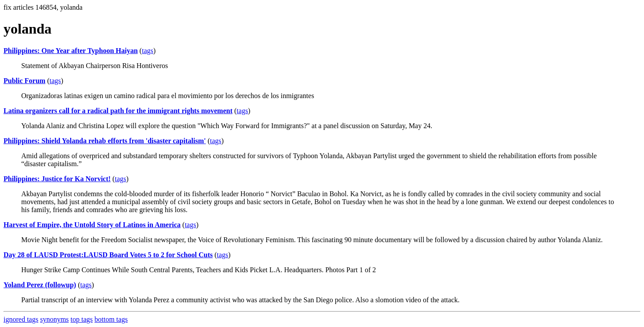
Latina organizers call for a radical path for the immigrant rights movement (118, 111)
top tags (82, 319)
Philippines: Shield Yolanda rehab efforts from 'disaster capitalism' (105, 141)
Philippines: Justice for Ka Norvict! (57, 179)
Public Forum (25, 81)
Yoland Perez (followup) (40, 285)
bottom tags (111, 319)
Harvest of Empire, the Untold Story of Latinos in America (92, 225)
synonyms (55, 319)
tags (148, 51)
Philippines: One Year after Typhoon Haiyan (71, 51)
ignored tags (21, 319)
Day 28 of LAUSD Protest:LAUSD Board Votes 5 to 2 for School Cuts (108, 255)
